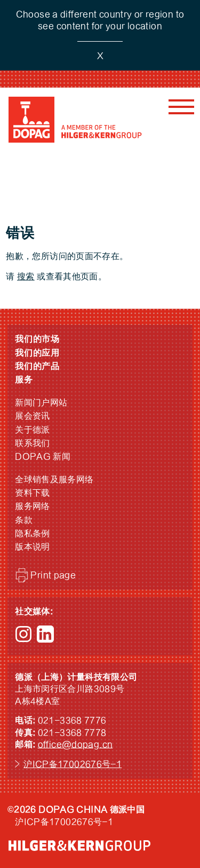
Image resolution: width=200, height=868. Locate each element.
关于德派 (33, 430)
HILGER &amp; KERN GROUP (79, 846)
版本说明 (33, 547)
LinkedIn (45, 634)
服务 (24, 380)
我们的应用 (37, 353)
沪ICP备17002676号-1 (73, 764)
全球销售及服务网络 (54, 480)
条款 (24, 520)
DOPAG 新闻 (43, 457)
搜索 (26, 277)
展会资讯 (33, 416)
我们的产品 (37, 366)
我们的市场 (37, 339)
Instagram (23, 634)
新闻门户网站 (41, 403)
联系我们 (33, 443)
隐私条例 (33, 534)
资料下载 (33, 493)
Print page (53, 575)
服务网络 (33, 506)
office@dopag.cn (75, 745)
